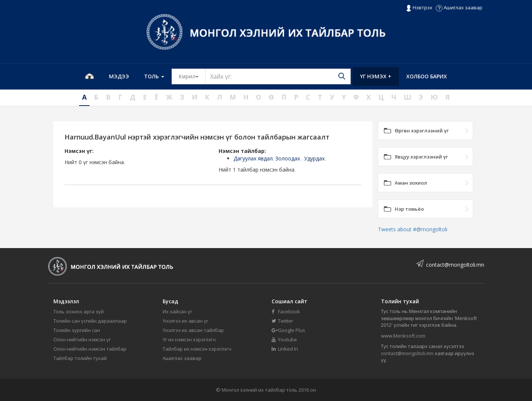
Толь (154, 76)
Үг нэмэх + (376, 76)
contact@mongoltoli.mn (455, 265)
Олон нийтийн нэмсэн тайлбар (90, 349)
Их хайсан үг (177, 311)
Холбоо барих (427, 76)
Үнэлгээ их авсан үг (185, 321)
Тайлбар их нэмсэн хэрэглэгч (197, 349)
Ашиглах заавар (459, 7)
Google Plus (288, 330)
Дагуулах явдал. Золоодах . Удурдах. (280, 158)
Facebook (286, 311)
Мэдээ (119, 76)
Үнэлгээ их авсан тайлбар (193, 330)
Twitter (282, 321)
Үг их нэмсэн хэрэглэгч (189, 339)
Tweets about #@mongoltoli (413, 229)
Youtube (284, 339)
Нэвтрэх (419, 8)
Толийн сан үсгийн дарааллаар (90, 321)
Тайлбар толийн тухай (80, 358)
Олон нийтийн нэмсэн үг (82, 339)
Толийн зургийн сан (77, 330)
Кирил (192, 76)
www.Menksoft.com (403, 336)
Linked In (285, 349)
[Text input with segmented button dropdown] (278, 76)
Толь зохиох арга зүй (79, 311)
